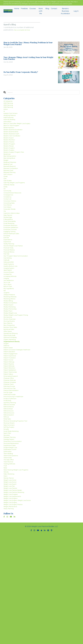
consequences (9, 223)
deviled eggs (9, 252)
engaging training (11, 270)
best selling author (11, 175)
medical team (9, 370)
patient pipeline (10, 436)
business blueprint (11, 188)
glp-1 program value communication (18, 300)
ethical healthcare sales (13, 272)
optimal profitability (12, 403)
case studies (9, 205)
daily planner (9, 249)
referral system (10, 500)
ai (4, 118)
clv (5, 216)
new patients (9, 385)
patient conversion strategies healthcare (20, 418)
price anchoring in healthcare (16, 477)
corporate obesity (11, 241)
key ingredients (10, 341)
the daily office (10, 557)
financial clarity (10, 290)
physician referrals (11, 457)
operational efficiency (12, 398)
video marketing (10, 575)
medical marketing (11, 365)
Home (17, 12)
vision (6, 577)
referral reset (9, 493)
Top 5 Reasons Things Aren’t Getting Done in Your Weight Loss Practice (29, 62)
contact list (8, 229)
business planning (11, 195)
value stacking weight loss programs (19, 570)
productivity (8, 483)
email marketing (10, 259)
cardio (6, 200)
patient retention (11, 441)
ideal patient (9, 318)
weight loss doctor (11, 585)
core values (8, 239)
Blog (47, 12)
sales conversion (10, 513)
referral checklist (11, 488)
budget (7, 180)
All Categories (9, 105)
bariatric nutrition (11, 154)
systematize (8, 547)
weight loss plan (10, 590)
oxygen (7, 411)
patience (7, 413)
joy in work (8, 336)
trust (6, 565)
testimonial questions (13, 552)
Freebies (24, 12)
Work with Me (41, 15)
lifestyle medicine (11, 349)
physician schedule (11, 459)
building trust (9, 185)
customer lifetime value (14, 247)
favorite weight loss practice (15, 288)
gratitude (7, 306)
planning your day (11, 467)
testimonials (9, 554)
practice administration (13, 470)
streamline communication (15, 534)
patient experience (11, 426)
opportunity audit (11, 400)
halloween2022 (10, 308)
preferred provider (11, 475)
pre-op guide (9, 472)
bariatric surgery (10, 167)
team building (9, 549)
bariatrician (8, 172)
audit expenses (10, 126)
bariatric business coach (13, 147)
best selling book (11, 177)
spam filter (8, 524)
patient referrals (10, 439)
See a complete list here (24, 34)
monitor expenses (11, 380)
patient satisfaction (11, 444)
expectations (9, 280)
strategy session (10, 531)
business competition (12, 190)
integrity (7, 329)
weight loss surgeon (12, 606)
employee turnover (11, 267)
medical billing (9, 357)
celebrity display (10, 211)
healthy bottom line (12, 313)
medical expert (10, 362)
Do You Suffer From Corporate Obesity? (24, 76)
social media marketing (13, 521)
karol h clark (9, 339)
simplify (7, 518)
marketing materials (12, 352)
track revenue (10, 559)
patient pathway (10, 434)
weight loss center (11, 583)
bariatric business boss (13, 144)
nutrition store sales (12, 390)
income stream (10, 321)
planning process (11, 465)
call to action (9, 198)
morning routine (10, 382)
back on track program (13, 136)
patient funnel (10, 431)
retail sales (8, 506)
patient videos (9, 449)
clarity (6, 213)
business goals (10, 193)
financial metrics (10, 295)
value (6, 567)
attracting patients (11, 123)
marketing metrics (11, 354)
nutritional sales (10, 393)
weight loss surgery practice (15, 613)
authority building (11, 129)
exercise (7, 277)
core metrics (9, 236)
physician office (10, 454)
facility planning (10, 285)
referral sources (10, 498)
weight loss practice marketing (16, 598)
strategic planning (11, 529)
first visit (7, 298)
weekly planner (10, 580)
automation (8, 131)
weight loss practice (12, 593)
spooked (7, 526)
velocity (7, 572)
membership (9, 377)
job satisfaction (10, 331)
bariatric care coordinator (14, 149)
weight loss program (12, 600)
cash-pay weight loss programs (17, 208)
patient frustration (11, 429)
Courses (33, 12)
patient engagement (12, 423)
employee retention (12, 262)
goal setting (8, 303)
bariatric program (11, 159)
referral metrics (10, 490)
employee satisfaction (12, 265)
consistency (8, 226)
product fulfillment (11, 480)
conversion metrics (11, 231)
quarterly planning (11, 485)
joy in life (8, 334)
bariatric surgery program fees (16, 170)
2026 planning (9, 113)
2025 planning (9, 111)
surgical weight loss (12, 541)
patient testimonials (12, 447)
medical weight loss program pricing (19, 375)
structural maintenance (13, 536)
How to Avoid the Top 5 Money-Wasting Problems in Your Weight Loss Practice (30, 47)
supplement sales (11, 539)
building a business (12, 182)
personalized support (12, 452)
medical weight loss (12, 372)
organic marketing (11, 406)
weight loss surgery (12, 611)
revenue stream (10, 511)
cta (5, 244)
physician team (10, 462)
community (8, 218)
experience (8, 282)
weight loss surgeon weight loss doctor (20, 608)
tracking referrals (11, 562)
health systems (10, 311)
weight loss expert (11, 588)
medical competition (12, 359)
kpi (5, 344)
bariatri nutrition (10, 139)
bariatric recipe (10, 162)
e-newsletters (9, 254)
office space (9, 395)
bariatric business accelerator (15, 141)
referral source (10, 495)
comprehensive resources (14, 221)
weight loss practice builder (15, 595)
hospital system (10, 316)
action (6, 116)
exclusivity (8, 275)
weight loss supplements (14, 603)
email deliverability (11, 257)
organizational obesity (13, 408)
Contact (54, 12)
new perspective (10, 388)
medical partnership (12, 367)
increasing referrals (11, 326)
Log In (76, 15)
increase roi (8, 323)
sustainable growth (11, 544)
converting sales (10, 234)
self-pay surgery (10, 516)
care (5, 203)
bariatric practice (10, 157)
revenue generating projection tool (18, 508)
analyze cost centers (12, 121)
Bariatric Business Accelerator (65, 15)
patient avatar (9, 416)
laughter (7, 347)
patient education (11, 421)
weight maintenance (12, 616)
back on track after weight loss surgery (20, 134)
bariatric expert (10, 152)
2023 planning (9, 108)
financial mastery (11, 293)
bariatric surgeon (11, 164)
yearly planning (10, 618)
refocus (7, 503)
